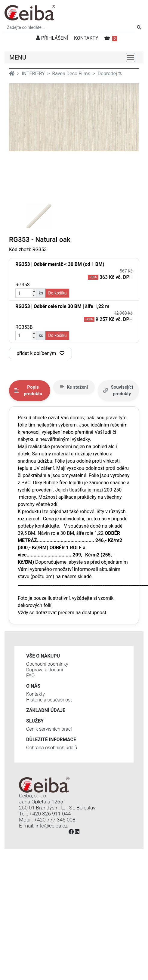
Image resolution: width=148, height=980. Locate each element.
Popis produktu (28, 391)
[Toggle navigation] (131, 57)
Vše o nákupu (43, 656)
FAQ (30, 675)
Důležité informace (51, 740)
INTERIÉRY (33, 74)
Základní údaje (46, 710)
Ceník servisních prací (49, 729)
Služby (35, 721)
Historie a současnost (49, 700)
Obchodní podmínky (47, 664)
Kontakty (35, 694)
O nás (33, 686)
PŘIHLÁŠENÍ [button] (52, 38)
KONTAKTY (86, 38)
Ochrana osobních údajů (52, 748)
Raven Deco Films (71, 74)
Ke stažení (74, 387)
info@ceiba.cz (52, 826)
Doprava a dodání (45, 670)
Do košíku (57, 293)
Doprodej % (109, 74)
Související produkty (118, 391)
